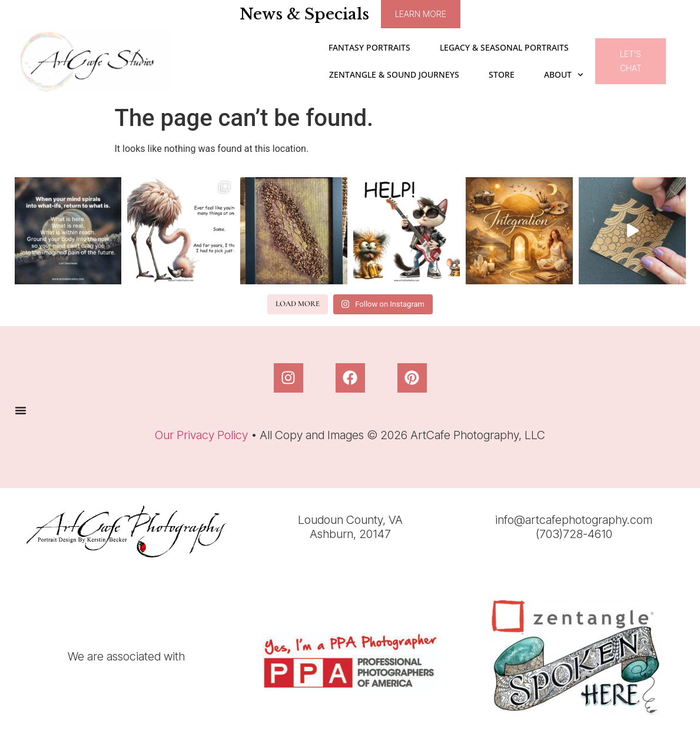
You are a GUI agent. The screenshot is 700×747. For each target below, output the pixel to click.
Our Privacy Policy (201, 435)
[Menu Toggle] (21, 410)
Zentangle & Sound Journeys (394, 74)
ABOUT (564, 75)
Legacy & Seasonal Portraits (504, 47)
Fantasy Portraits (369, 47)
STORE (502, 74)
